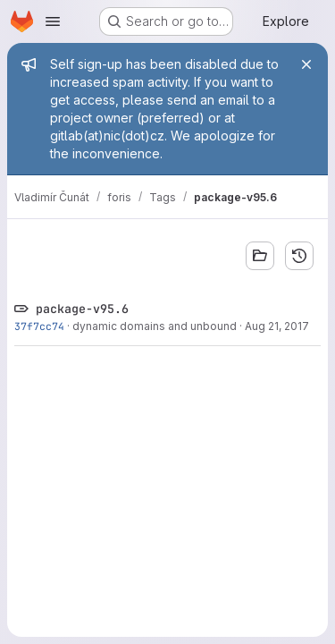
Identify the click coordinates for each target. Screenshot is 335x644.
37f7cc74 (39, 326)
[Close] (306, 64)
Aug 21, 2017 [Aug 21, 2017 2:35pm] (277, 326)
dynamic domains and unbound (155, 326)
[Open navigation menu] (53, 21)
